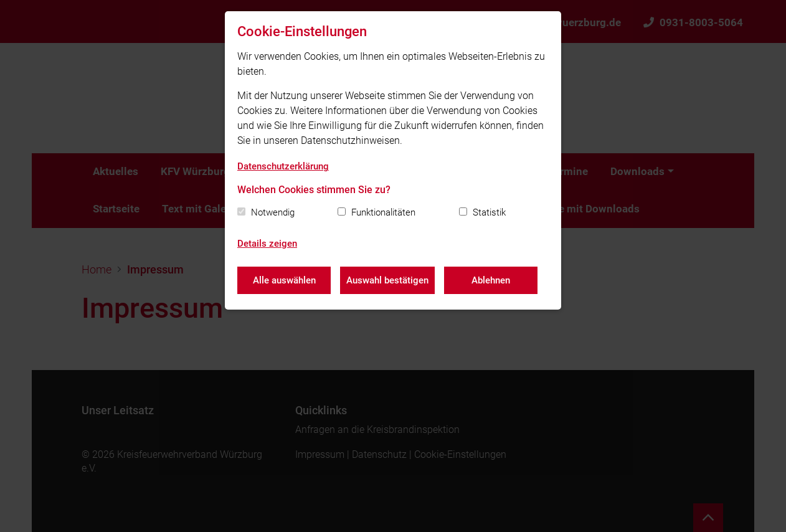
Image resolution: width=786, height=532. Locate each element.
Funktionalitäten (383, 212)
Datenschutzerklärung (283, 166)
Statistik (489, 212)
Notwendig (273, 212)
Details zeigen (267, 244)
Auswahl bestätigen (387, 280)
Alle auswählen (284, 280)
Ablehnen (491, 280)
